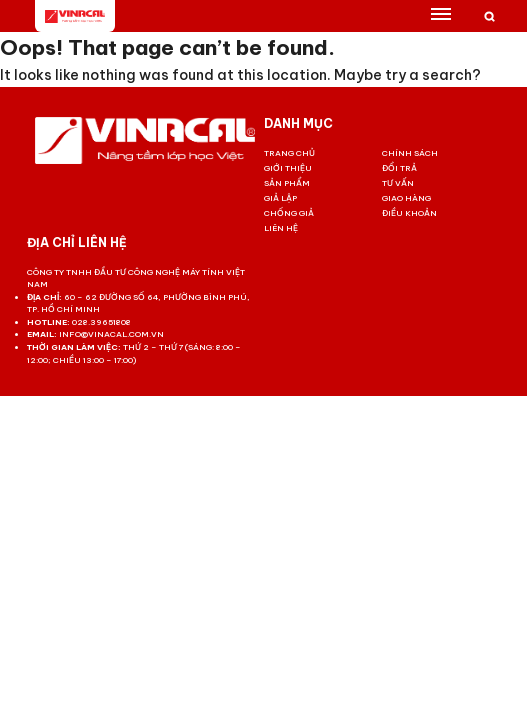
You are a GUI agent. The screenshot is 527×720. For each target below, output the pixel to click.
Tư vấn (398, 183)
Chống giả (289, 213)
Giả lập (280, 198)
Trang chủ (289, 153)
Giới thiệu (288, 168)
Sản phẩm (287, 183)
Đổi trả (399, 168)
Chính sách (410, 153)
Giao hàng (406, 198)
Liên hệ (281, 228)
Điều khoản (409, 213)
